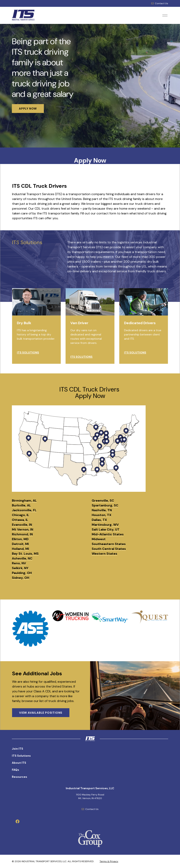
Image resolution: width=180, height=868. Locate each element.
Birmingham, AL (24, 501)
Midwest (99, 539)
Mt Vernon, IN (23, 529)
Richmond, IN (22, 534)
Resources (20, 777)
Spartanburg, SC (105, 505)
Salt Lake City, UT (106, 529)
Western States (104, 554)
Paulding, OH (22, 573)
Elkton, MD (20, 539)
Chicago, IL (21, 515)
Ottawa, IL (20, 520)
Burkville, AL (21, 505)
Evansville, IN (22, 525)
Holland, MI (20, 549)
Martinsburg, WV (105, 525)
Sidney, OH (21, 578)
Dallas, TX (99, 520)
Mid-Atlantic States (108, 534)
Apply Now (90, 160)
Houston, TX (102, 515)
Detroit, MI (20, 544)
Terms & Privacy (109, 861)
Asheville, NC (22, 558)
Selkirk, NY (20, 568)
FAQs (15, 770)
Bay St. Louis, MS (25, 554)
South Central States (109, 549)
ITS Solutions (21, 756)
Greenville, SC (103, 501)
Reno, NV (19, 563)
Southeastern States (109, 544)
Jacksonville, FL (24, 510)
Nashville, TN (102, 510)
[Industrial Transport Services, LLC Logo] (31, 15)
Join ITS (17, 749)
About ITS (19, 763)
